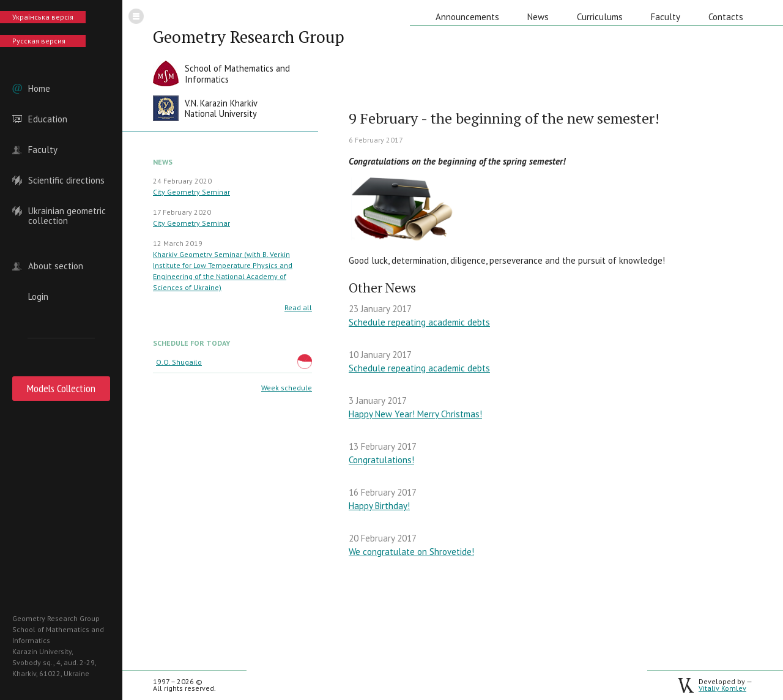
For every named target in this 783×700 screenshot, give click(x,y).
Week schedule (287, 388)
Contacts (726, 17)
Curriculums (600, 17)
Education (48, 119)
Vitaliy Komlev (722, 688)
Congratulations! (381, 460)
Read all (298, 307)
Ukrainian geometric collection (67, 211)
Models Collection (61, 388)
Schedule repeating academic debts (419, 322)
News (538, 17)
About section (56, 266)
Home (39, 89)
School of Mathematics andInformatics (237, 74)
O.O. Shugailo (179, 362)
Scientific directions (66, 181)
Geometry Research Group (249, 37)
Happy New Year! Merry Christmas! (415, 414)
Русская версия (39, 41)
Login (38, 297)
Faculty (43, 150)
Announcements (467, 17)
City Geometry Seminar (191, 192)
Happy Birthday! (379, 506)
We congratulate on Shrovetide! (411, 552)
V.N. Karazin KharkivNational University (221, 109)
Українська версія (43, 17)
